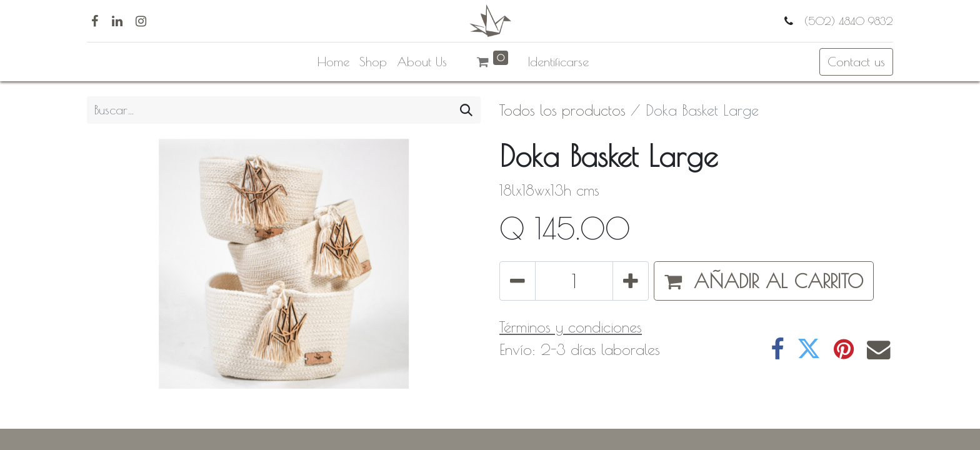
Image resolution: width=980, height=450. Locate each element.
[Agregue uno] (631, 281)
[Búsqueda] (466, 110)
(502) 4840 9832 (847, 21)
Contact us (856, 62)
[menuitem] (333, 62)
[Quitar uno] (517, 281)
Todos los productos (562, 110)
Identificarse (558, 62)
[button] (764, 281)
